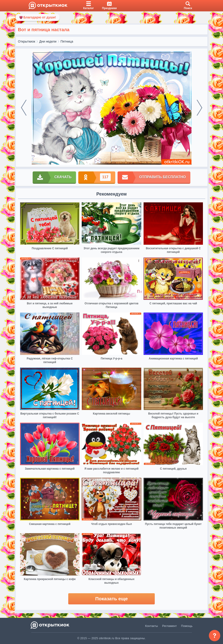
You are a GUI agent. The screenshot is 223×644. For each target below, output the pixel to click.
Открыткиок (27, 41)
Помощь (187, 626)
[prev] (24, 108)
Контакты (152, 626)
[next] (199, 108)
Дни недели (48, 41)
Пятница (67, 41)
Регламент (170, 626)
